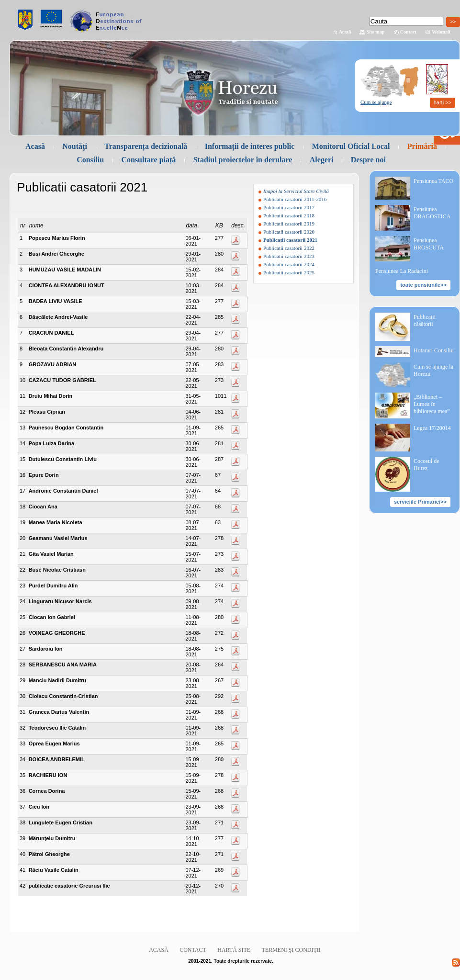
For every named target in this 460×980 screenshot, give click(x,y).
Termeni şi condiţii (291, 950)
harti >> (443, 102)
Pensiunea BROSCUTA (429, 244)
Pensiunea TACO (433, 181)
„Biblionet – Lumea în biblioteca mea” (432, 404)
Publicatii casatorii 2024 (289, 264)
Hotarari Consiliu (434, 350)
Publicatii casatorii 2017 (289, 207)
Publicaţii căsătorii (425, 321)
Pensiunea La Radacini (402, 271)
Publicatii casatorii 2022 (289, 248)
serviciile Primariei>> (420, 502)
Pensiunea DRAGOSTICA (432, 213)
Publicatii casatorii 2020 (289, 232)
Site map (376, 32)
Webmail (441, 32)
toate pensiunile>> (423, 285)
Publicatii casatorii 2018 (289, 215)
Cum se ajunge (376, 102)
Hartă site (234, 950)
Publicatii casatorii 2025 (289, 272)
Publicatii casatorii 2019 (289, 224)
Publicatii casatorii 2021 (290, 240)
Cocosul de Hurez (426, 465)
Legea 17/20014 (432, 428)
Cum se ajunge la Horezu (433, 370)
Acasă (345, 32)
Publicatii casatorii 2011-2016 (295, 199)
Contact (408, 32)
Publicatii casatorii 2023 (289, 256)
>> (453, 22)
